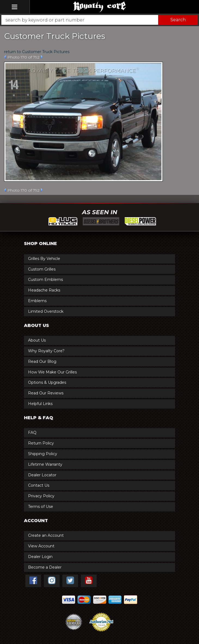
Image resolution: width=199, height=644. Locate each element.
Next (42, 57)
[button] (99, 20)
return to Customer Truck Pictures (37, 52)
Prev (5, 57)
